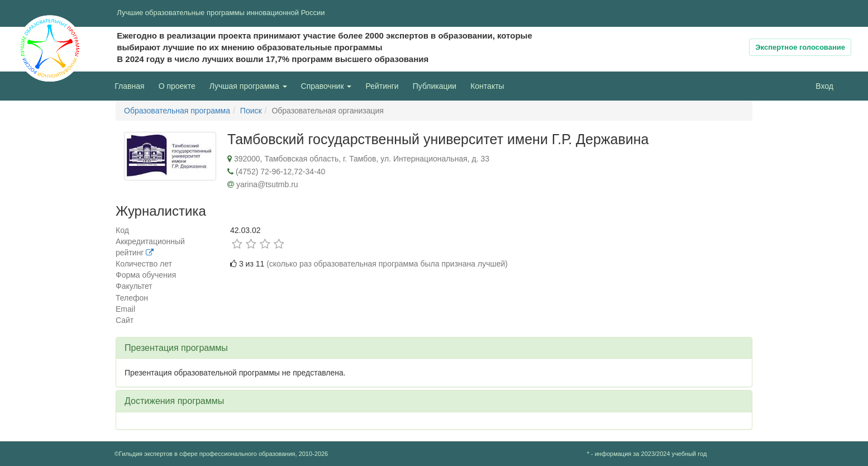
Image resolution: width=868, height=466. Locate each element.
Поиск (251, 111)
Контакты (487, 86)
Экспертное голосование (800, 47)
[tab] (434, 348)
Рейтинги (382, 86)
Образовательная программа (177, 111)
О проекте (180, 85)
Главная (129, 86)
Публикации (435, 86)
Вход (824, 86)
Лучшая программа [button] (248, 86)
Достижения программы (174, 401)
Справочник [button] (326, 86)
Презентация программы (176, 348)
